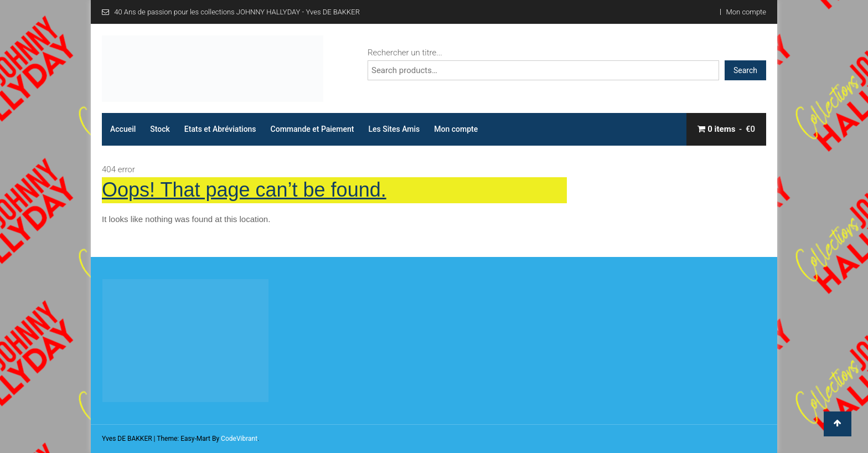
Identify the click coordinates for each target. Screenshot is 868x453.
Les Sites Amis (394, 129)
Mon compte (746, 12)
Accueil (123, 129)
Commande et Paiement (312, 129)
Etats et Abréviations (220, 129)
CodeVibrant (239, 439)
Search (745, 70)
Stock (160, 129)
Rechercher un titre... (405, 53)
